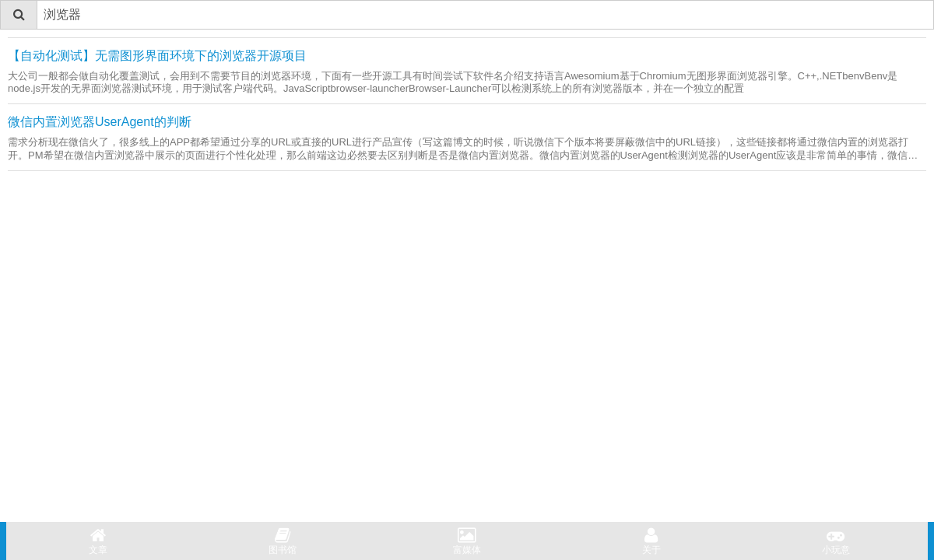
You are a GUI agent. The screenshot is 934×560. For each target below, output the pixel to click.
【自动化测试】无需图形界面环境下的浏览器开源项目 (157, 56)
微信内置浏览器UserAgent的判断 (100, 122)
